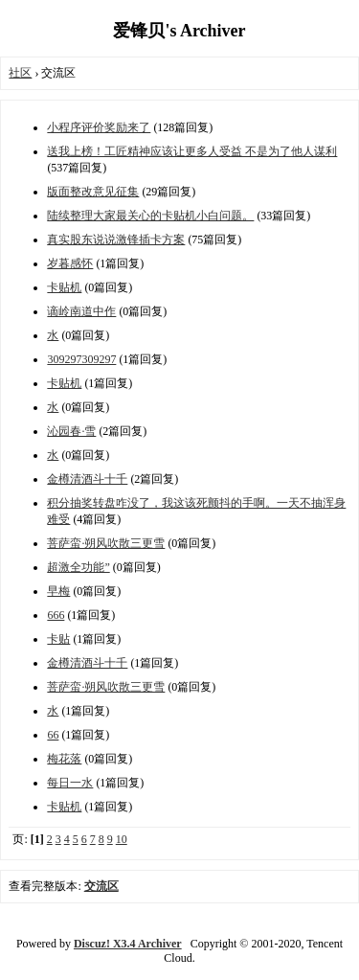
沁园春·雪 (71, 431)
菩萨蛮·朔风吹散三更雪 (106, 543)
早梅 (58, 591)
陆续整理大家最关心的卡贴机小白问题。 (150, 216)
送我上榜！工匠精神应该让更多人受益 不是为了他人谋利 (192, 151)
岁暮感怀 (70, 263)
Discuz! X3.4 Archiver (128, 944)
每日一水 (70, 783)
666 (56, 615)
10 (122, 839)
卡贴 (58, 639)
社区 (20, 73)
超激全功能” (78, 567)
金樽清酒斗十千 (87, 479)
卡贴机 (64, 287)
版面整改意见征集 (93, 192)
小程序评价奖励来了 (99, 127)
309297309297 (81, 359)
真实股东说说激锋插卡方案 (116, 239)
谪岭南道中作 (81, 311)
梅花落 (64, 759)
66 (53, 735)
